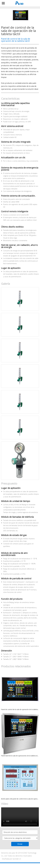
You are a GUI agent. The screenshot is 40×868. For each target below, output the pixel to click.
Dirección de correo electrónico (15, 832)
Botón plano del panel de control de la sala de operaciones (20, 799)
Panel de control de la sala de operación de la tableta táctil (20, 709)
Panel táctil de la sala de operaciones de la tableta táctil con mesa (20, 756)
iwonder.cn (17, 859)
